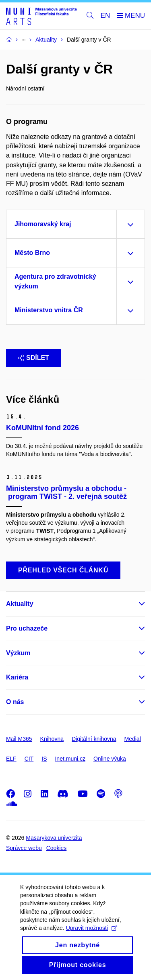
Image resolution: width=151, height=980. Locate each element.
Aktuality (20, 604)
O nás (15, 702)
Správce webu (24, 848)
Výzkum (18, 653)
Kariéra (17, 677)
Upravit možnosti (92, 937)
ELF (11, 759)
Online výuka (110, 759)
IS (44, 759)
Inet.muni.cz (70, 759)
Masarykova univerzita (54, 838)
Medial (133, 739)
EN (105, 16)
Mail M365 (19, 739)
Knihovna (52, 739)
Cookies (57, 848)
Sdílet (34, 358)
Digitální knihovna (94, 739)
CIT (29, 759)
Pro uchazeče (27, 628)
